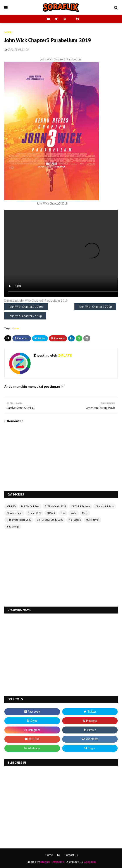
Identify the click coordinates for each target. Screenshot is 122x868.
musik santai (93, 520)
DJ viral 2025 (34, 513)
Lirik (63, 513)
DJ (59, 855)
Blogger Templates (52, 862)
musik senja (13, 527)
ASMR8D (11, 506)
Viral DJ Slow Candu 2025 (50, 520)
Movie (15, 328)
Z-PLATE (13, 50)
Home (49, 855)
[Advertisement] (61, 569)
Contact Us (71, 855)
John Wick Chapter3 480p (25, 316)
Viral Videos (75, 520)
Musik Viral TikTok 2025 (19, 520)
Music (85, 513)
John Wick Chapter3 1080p (26, 307)
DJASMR (51, 513)
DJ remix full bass (105, 506)
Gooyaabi (90, 862)
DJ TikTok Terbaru (81, 506)
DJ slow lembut (14, 513)
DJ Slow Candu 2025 (55, 506)
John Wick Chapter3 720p (95, 307)
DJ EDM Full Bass (30, 506)
